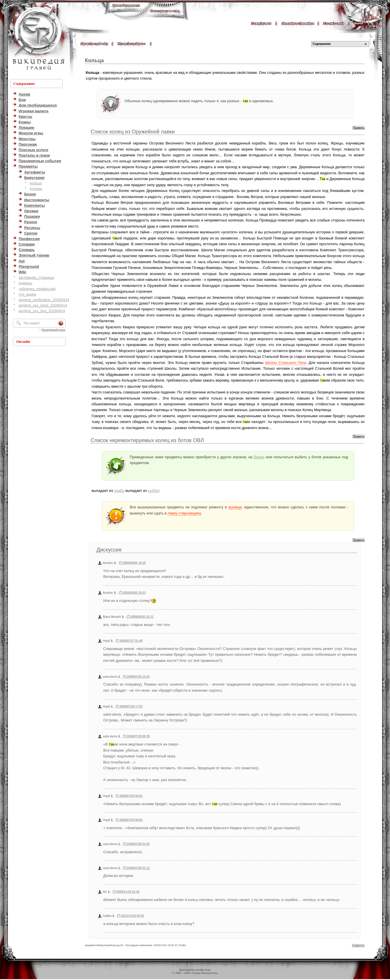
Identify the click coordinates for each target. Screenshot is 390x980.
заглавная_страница (36, 277)
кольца (36, 183)
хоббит (154, 491)
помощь (25, 283)
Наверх (358, 945)
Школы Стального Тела (286, 363)
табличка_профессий (37, 289)
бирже (259, 457)
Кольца (94, 61)
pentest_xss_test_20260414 (42, 311)
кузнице (235, 507)
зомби (119, 491)
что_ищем (27, 294)
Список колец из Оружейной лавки (133, 132)
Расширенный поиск (53, 330)
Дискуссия (109, 550)
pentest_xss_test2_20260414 (43, 305)
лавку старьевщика (184, 513)
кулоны (36, 189)
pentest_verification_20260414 (44, 300)
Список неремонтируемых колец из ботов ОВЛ (147, 440)
